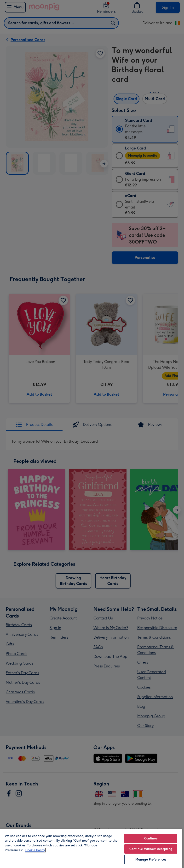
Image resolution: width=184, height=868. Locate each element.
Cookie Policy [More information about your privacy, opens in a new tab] (35, 850)
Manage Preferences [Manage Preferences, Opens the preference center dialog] (151, 859)
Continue (151, 838)
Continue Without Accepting (151, 849)
